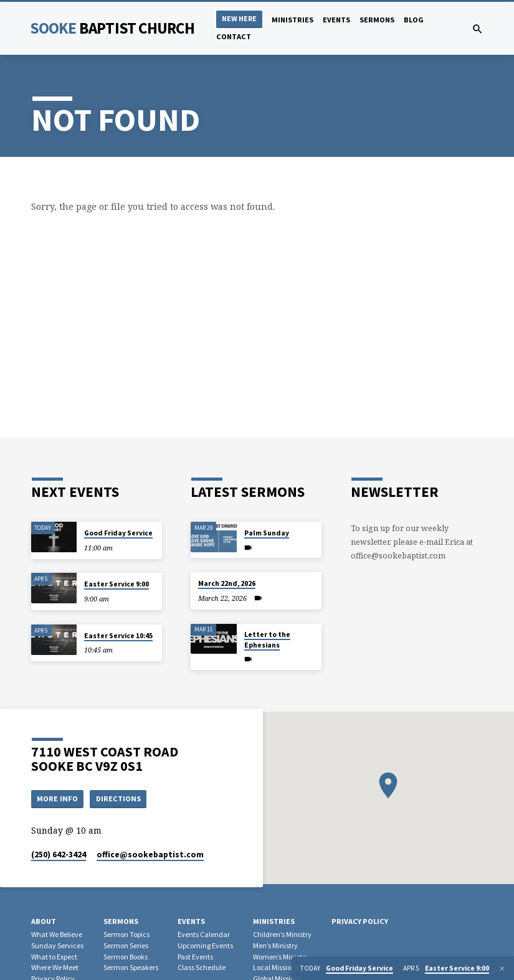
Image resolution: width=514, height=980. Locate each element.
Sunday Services (57, 945)
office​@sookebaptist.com (150, 855)
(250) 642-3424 (59, 855)
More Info (57, 799)
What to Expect (54, 957)
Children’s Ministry (282, 934)
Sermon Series (126, 945)
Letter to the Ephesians (267, 639)
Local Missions (276, 968)
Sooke (112, 28)
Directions (118, 799)
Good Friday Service (118, 533)
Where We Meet (55, 968)
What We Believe (57, 934)
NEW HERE (239, 18)
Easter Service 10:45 (118, 636)
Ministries (293, 20)
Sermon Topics (126, 934)
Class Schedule (202, 968)
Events (336, 20)
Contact (234, 36)
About (44, 922)
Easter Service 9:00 (117, 584)
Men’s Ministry (275, 945)
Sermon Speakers (131, 968)
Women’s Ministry (281, 957)
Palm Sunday (267, 533)
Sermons (377, 20)
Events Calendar (204, 934)
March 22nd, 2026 (227, 583)
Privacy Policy (360, 922)
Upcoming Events (205, 945)
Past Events (195, 957)
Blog (414, 20)
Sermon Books (126, 957)
